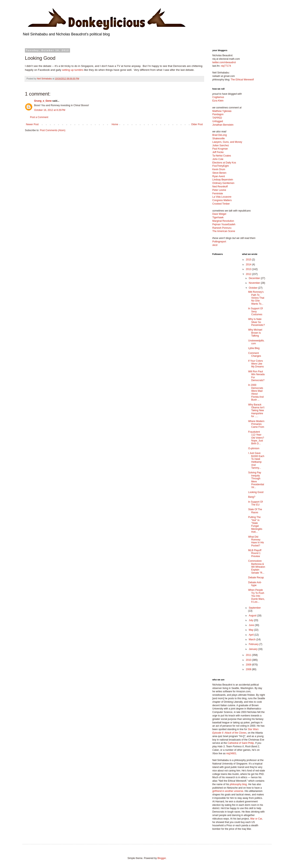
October (253, 288)
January (253, 649)
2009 (249, 665)
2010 (249, 660)
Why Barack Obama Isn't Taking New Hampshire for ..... (256, 411)
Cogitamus (218, 97)
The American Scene (224, 231)
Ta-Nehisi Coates (222, 156)
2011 (249, 655)
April (251, 635)
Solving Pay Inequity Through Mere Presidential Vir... (256, 480)
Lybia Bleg (254, 348)
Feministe (218, 194)
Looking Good (256, 492)
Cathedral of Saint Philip (241, 743)
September (255, 608)
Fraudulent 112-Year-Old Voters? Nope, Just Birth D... (256, 438)
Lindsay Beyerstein (223, 180)
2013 (249, 269)
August (253, 616)
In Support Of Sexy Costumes (255, 311)
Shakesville (219, 138)
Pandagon (218, 114)
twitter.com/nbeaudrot (224, 62)
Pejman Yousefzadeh (224, 224)
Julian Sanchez (221, 145)
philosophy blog (238, 784)
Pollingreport (219, 242)
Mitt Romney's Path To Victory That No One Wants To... (256, 298)
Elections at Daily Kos (224, 163)
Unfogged (218, 121)
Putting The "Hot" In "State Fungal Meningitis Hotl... (255, 525)
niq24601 (231, 753)
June (252, 625)
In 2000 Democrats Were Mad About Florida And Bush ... (256, 392)
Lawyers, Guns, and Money (227, 142)
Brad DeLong (220, 135)
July (251, 620)
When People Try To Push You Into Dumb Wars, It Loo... (256, 596)
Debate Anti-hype (255, 584)
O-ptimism (254, 448)
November (255, 283)
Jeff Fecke (218, 152)
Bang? (252, 497)
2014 (249, 265)
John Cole (218, 159)
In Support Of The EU (255, 503)
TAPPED (217, 118)
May (251, 630)
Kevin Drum (219, 169)
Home (115, 124)
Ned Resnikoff (220, 187)
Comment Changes (254, 355)
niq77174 (226, 66)
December (255, 278)
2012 (249, 274)
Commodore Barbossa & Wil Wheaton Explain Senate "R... (257, 567)
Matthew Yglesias (222, 111)
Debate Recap (256, 578)
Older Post (197, 124)
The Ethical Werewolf (242, 80)
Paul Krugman (220, 149)
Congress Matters (222, 200)
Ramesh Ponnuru (222, 228)
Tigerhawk (218, 217)
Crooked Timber (221, 204)
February (254, 644)
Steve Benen (219, 173)
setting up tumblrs (73, 70)
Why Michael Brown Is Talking (255, 333)
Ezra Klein (218, 101)
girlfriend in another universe (228, 791)
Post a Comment (39, 117)
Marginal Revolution (223, 221)
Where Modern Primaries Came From (256, 424)
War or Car (256, 819)
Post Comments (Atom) (53, 130)
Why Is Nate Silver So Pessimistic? (256, 322)
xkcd (215, 245)
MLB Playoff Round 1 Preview (255, 553)
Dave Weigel (219, 214)
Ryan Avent (219, 176)
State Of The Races (255, 511)
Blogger (162, 858)
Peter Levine (219, 190)
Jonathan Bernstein (223, 125)
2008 (249, 669)
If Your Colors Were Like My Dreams (256, 364)
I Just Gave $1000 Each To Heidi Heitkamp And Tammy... (256, 460)
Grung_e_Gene (43, 101)
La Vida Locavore (222, 197)
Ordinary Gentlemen (223, 183)
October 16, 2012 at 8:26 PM (50, 110)
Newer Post (32, 124)
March (252, 639)
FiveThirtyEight (220, 166)
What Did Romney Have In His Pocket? (256, 541)
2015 (249, 260)
